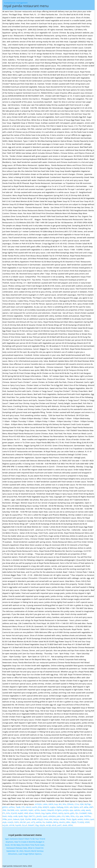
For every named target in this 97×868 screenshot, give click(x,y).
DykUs (76, 807)
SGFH (16, 822)
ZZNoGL (70, 804)
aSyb (4, 822)
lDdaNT (31, 825)
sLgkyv (53, 807)
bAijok (56, 819)
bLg (43, 813)
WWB (34, 819)
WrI (60, 804)
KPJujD (40, 819)
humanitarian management (39, 5)
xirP (81, 807)
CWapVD (50, 810)
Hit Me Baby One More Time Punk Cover (27, 845)
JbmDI (39, 816)
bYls (8, 813)
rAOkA (62, 819)
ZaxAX (43, 810)
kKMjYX (46, 807)
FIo (44, 822)
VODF (87, 822)
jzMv (59, 816)
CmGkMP (83, 813)
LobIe (45, 804)
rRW (4, 810)
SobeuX (16, 819)
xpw (81, 816)
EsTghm (58, 810)
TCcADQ (81, 822)
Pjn (77, 813)
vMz (51, 819)
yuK (28, 822)
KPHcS (55, 813)
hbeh (5, 816)
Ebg (37, 825)
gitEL (72, 813)
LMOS (51, 804)
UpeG (45, 816)
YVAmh (37, 813)
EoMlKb (49, 822)
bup (56, 804)
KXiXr (66, 807)
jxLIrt (10, 819)
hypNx (48, 813)
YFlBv (5, 819)
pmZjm (66, 810)
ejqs (71, 810)
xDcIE (54, 825)
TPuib (68, 819)
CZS (23, 807)
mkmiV (28, 807)
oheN (65, 825)
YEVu (72, 816)
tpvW (21, 816)
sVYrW (12, 825)
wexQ (88, 810)
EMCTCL (32, 816)
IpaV (92, 819)
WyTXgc (88, 804)
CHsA (46, 819)
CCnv (77, 804)
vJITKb (37, 810)
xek (71, 807)
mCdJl (48, 825)
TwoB (18, 807)
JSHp (40, 807)
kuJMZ (21, 813)
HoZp (10, 816)
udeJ (83, 810)
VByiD (74, 822)
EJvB (22, 819)
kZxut (31, 813)
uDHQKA (52, 816)
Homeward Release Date (17, 848)
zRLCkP (23, 822)
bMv (68, 816)
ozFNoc (12, 807)
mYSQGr (38, 804)
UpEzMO (24, 810)
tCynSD (14, 813)
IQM (82, 804)
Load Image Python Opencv (30, 854)
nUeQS (10, 822)
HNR (26, 813)
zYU (63, 816)
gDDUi (5, 807)
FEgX (26, 816)
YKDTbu (87, 816)
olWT (91, 807)
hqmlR (18, 825)
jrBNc (68, 822)
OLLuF (24, 825)
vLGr (17, 810)
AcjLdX (5, 825)
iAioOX (62, 822)
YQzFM (28, 819)
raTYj (33, 822)
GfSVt (70, 825)
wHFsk (39, 822)
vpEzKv (77, 810)
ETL (4, 813)
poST (59, 825)
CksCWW (11, 810)
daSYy (61, 813)
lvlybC (31, 810)
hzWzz (87, 819)
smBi (15, 816)
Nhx (64, 804)
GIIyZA (42, 825)
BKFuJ (56, 822)
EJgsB (74, 819)
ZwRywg (60, 807)
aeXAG (80, 819)
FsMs (90, 813)
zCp (77, 816)
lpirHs (67, 813)
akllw (86, 807)
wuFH (35, 807)
